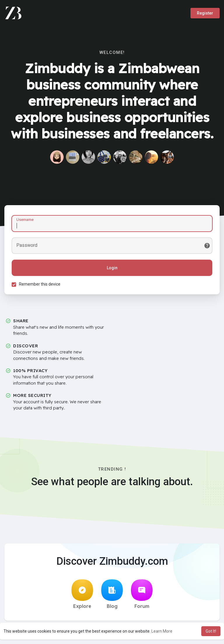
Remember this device (40, 284)
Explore (82, 594)
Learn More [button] (162, 631)
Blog (112, 594)
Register (205, 13)
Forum (142, 594)
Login (112, 268)
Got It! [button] (211, 631)
